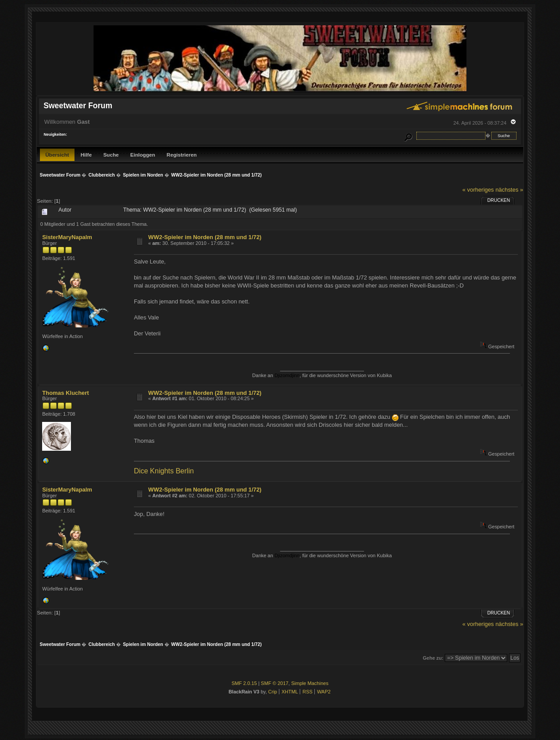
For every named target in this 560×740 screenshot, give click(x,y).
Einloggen (143, 155)
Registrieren (182, 155)
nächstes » (509, 190)
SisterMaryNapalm (67, 237)
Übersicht (57, 155)
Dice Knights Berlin (164, 471)
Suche (111, 155)
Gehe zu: (433, 658)
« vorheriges (478, 190)
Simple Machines (310, 683)
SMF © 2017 (274, 683)
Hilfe (86, 155)
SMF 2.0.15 (244, 683)
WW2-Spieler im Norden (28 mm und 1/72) (205, 237)
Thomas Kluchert (65, 393)
